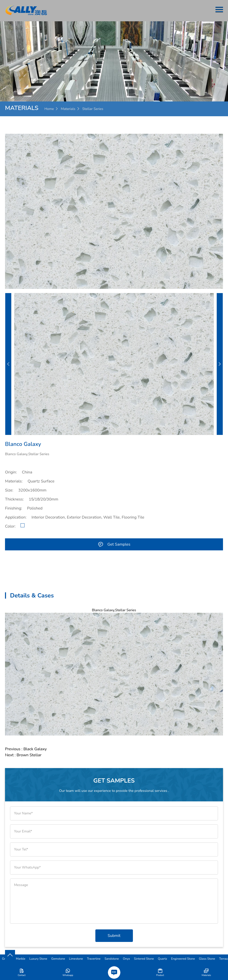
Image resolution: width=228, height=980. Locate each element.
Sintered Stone (144, 959)
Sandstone (112, 959)
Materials (68, 109)
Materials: (14, 481)
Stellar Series (93, 109)
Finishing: (14, 508)
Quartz (163, 959)
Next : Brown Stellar (23, 755)
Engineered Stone (183, 959)
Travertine (94, 959)
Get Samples (114, 544)
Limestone (76, 959)
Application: (16, 517)
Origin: (11, 472)
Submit (114, 936)
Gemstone (58, 959)
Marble (21, 959)
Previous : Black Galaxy (26, 749)
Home (49, 109)
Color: (10, 526)
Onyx (126, 959)
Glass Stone (207, 959)
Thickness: (14, 499)
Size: (9, 490)
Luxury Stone (38, 959)
